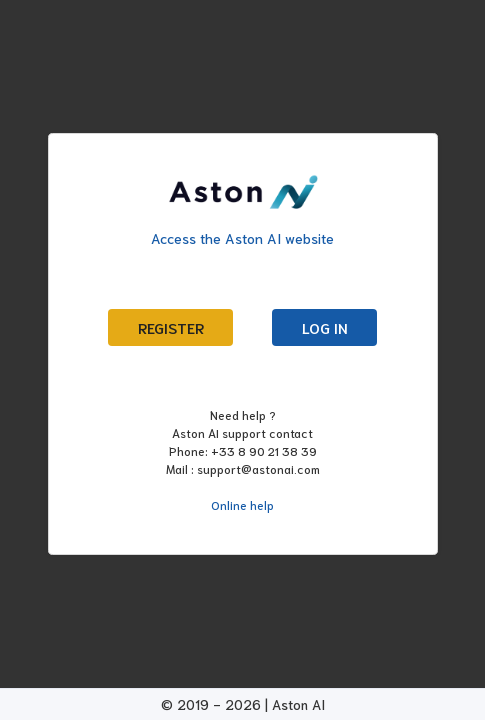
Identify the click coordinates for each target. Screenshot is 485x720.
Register (171, 327)
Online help (242, 504)
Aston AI (298, 704)
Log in (325, 327)
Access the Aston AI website (242, 238)
